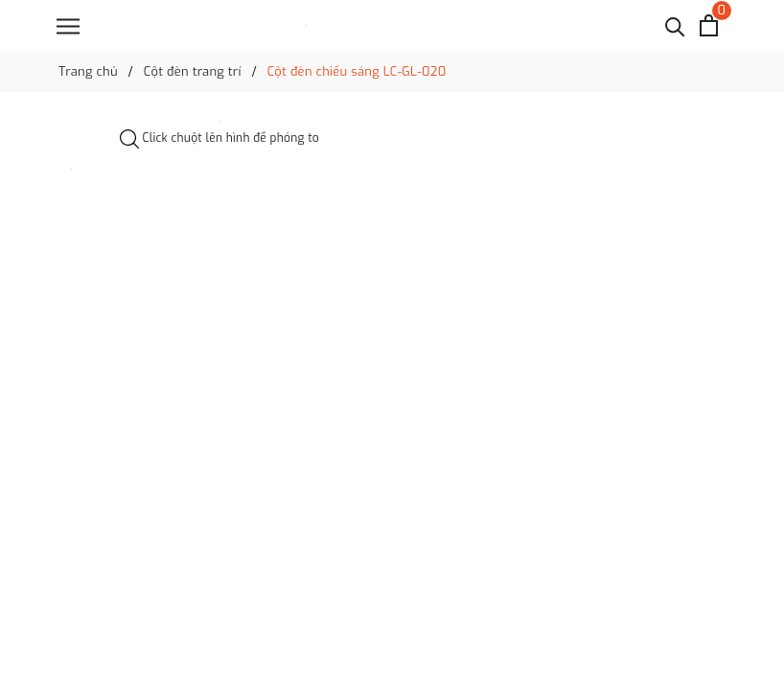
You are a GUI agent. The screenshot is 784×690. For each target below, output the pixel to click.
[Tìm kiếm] (675, 25)
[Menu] (68, 26)
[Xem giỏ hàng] (709, 25)
